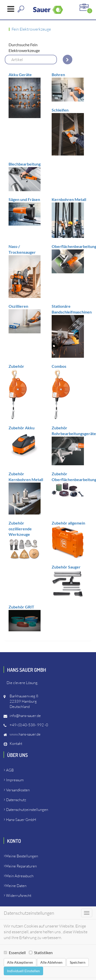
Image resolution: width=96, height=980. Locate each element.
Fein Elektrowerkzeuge (31, 29)
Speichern (78, 962)
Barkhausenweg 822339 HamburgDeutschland (24, 701)
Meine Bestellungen (22, 856)
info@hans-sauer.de (25, 716)
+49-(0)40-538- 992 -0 (29, 725)
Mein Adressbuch (19, 876)
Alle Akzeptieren (20, 962)
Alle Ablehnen (51, 962)
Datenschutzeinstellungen (27, 810)
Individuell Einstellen (23, 971)
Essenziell (15, 952)
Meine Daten (16, 886)
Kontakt (16, 743)
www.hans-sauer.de (25, 734)
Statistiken (41, 952)
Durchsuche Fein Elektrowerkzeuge (24, 47)
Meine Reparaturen (21, 866)
